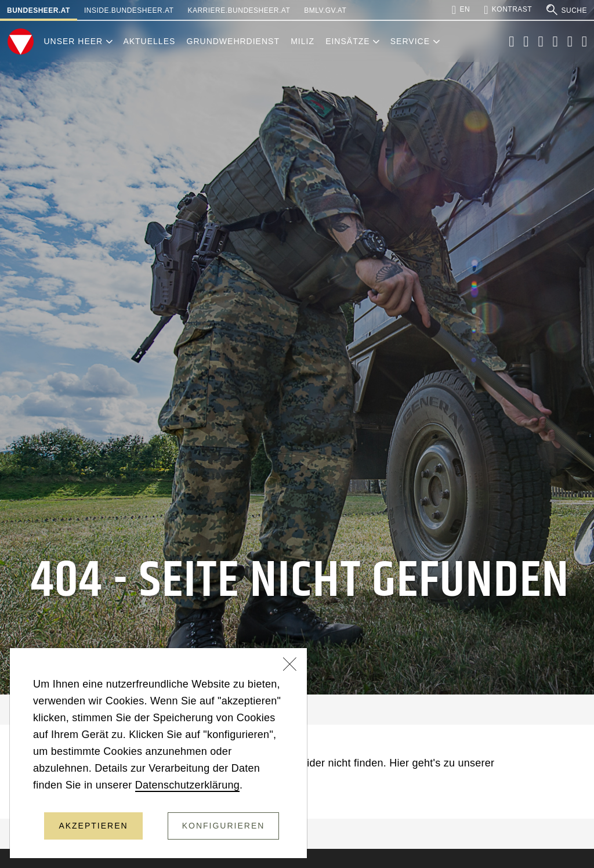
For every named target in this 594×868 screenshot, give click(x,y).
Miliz (303, 41)
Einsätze (347, 41)
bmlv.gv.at (325, 10)
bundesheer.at (39, 10)
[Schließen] (290, 666)
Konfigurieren (224, 826)
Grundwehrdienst (233, 41)
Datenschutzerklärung (187, 785)
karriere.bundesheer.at (239, 10)
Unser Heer (73, 41)
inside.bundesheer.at (129, 10)
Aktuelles (149, 41)
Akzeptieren (93, 826)
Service (410, 41)
